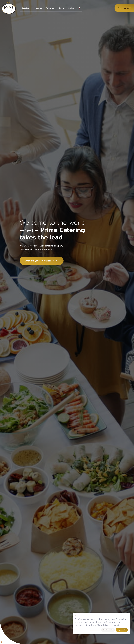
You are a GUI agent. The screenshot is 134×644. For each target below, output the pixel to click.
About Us (38, 8)
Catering (9, 51)
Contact (71, 8)
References (50, 8)
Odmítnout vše (108, 630)
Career (61, 8)
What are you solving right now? (42, 261)
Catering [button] (26, 8)
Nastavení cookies (95, 630)
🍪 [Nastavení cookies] (7, 642)
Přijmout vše (122, 630)
